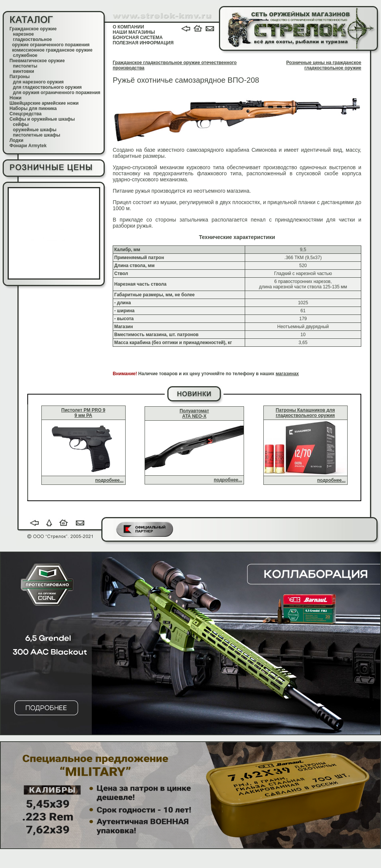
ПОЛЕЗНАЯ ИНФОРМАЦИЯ (143, 43)
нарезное (23, 34)
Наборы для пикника (33, 108)
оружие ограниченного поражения (51, 45)
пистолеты (25, 66)
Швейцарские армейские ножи (44, 103)
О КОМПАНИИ (128, 27)
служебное (25, 55)
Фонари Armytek (28, 146)
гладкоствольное (32, 39)
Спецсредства (25, 114)
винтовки (24, 71)
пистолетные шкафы (37, 135)
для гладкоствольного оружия (47, 87)
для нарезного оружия (38, 82)
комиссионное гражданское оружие (52, 50)
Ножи (16, 98)
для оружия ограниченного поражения (57, 93)
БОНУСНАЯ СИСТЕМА (138, 38)
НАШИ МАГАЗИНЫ (134, 32)
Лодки (17, 140)
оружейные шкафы (35, 130)
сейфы (21, 124)
